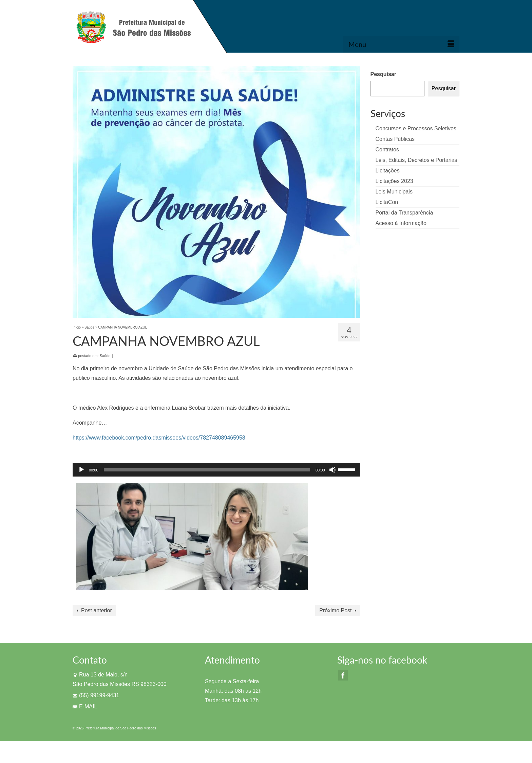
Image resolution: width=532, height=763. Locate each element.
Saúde (105, 356)
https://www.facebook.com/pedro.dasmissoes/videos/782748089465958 (159, 438)
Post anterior (97, 610)
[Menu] (401, 44)
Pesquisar (383, 74)
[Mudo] (332, 470)
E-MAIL (85, 706)
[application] (216, 470)
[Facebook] (343, 675)
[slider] (207, 470)
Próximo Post (335, 610)
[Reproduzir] (81, 470)
